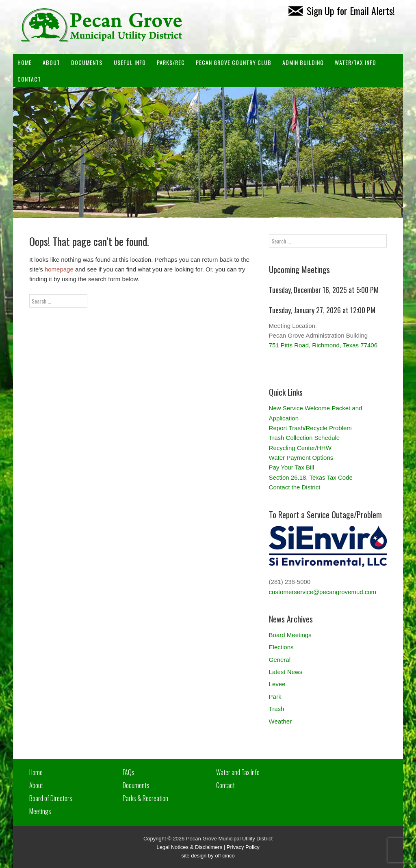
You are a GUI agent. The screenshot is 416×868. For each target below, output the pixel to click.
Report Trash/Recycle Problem (310, 428)
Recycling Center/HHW (300, 448)
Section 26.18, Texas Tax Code (311, 477)
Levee (277, 684)
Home (25, 62)
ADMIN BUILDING (303, 62)
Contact (29, 79)
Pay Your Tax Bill (291, 467)
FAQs (129, 772)
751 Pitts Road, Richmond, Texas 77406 (323, 345)
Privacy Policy (243, 847)
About (51, 62)
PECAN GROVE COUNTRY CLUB (234, 62)
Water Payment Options (301, 458)
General (280, 660)
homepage (59, 269)
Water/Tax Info (355, 62)
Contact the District (295, 487)
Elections (281, 647)
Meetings (40, 811)
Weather (280, 721)
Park (275, 697)
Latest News (286, 672)
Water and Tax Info (238, 772)
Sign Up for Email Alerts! (342, 11)
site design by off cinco (208, 856)
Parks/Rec (171, 62)
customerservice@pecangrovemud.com (323, 592)
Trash (277, 709)
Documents (87, 62)
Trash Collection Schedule (304, 438)
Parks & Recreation (145, 798)
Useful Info (130, 62)
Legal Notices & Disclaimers (189, 847)
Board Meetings (290, 635)
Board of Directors (51, 798)
